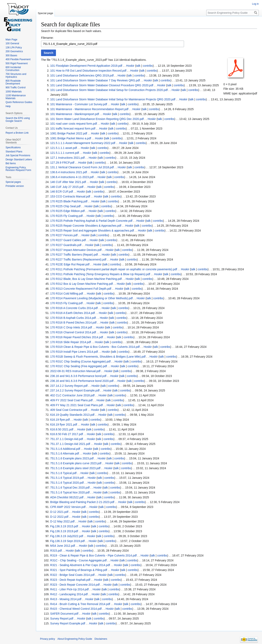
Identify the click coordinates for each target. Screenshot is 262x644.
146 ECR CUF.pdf (62, 192)
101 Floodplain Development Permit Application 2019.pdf (86, 66)
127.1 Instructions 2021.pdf (67, 158)
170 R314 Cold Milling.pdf (67, 294)
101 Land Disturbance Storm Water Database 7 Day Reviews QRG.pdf (95, 80)
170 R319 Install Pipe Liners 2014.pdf (74, 352)
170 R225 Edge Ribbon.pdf (67, 211)
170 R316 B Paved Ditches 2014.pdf (73, 323)
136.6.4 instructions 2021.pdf (69, 172)
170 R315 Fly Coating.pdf (66, 303)
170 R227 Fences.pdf (64, 235)
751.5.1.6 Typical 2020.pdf (67, 483)
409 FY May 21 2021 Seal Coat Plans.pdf (76, 405)
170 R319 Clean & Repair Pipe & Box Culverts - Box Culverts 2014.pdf (95, 347)
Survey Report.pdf (62, 619)
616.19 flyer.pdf (60, 420)
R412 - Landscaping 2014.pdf (69, 594)
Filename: (47, 38)
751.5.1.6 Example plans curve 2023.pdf (76, 463)
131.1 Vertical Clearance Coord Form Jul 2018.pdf (82, 167)
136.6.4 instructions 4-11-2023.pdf (72, 177)
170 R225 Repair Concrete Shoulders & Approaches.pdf (86, 226)
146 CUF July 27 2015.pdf (67, 187)
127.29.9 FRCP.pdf (62, 163)
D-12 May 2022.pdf (62, 521)
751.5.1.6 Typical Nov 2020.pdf (70, 492)
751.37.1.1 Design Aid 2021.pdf (70, 444)
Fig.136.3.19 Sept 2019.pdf (67, 541)
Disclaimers (101, 639)
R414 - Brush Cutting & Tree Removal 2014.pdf (80, 604)
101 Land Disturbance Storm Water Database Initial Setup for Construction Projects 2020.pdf (109, 90)
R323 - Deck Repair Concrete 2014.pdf (75, 585)
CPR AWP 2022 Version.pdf (68, 507)
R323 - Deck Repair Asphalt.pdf (70, 580)
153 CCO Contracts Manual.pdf (70, 196)
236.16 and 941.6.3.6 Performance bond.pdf (78, 376)
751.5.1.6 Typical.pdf (63, 473)
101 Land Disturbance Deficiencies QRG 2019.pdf (82, 75)
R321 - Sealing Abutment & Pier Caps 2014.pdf (80, 565)
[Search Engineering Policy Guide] (232, 13)
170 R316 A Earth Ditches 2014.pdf (73, 313)
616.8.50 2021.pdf (62, 429)
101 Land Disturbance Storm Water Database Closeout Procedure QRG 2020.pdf (102, 85)
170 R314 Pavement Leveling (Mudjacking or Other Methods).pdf (91, 298)
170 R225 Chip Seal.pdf (65, 206)
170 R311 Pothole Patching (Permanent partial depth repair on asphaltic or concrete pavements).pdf (114, 269)
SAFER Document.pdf (64, 614)
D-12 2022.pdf (59, 517)
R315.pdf (56, 551)
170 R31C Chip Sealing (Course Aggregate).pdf (80, 361)
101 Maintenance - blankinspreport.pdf (75, 114)
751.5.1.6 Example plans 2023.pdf (72, 458)
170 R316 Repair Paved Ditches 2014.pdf (77, 337)
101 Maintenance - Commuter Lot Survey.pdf (79, 104)
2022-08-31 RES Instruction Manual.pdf (75, 371)
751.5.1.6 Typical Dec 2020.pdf (70, 488)
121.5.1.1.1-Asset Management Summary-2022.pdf (83, 143)
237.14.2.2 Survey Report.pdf (69, 386)
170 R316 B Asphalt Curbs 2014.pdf (73, 318)
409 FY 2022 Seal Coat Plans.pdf (71, 400)
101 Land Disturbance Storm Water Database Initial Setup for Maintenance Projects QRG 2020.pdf (113, 99)
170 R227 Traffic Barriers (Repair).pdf (74, 255)
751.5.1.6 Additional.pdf (65, 449)
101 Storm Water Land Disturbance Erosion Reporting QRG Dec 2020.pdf (97, 119)
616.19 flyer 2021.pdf (64, 425)
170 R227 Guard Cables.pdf (68, 240)
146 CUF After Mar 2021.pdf (68, 182)
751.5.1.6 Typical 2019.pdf (67, 478)
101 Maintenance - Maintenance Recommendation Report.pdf (89, 109)
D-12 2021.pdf (59, 512)
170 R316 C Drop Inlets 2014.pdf (71, 327)
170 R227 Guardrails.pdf (66, 245)
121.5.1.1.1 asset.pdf (64, 148)
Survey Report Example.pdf (68, 623)
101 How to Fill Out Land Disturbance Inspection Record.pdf (88, 71)
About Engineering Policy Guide (75, 639)
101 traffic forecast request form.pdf (73, 129)
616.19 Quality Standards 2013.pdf (72, 415)
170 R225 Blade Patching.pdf (69, 201)
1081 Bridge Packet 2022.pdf (69, 133)
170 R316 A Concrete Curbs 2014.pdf (74, 308)
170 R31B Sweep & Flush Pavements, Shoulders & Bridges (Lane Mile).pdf (98, 357)
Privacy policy (47, 639)
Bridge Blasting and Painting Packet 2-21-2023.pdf (82, 502)
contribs (148, 66)
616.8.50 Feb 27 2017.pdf (67, 434)
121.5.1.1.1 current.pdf (65, 153)
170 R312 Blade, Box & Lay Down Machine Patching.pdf (86, 279)
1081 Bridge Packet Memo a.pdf (71, 138)
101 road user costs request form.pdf (74, 124)
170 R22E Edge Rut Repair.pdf (70, 264)
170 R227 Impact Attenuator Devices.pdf (76, 250)
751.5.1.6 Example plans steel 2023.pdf (75, 468)
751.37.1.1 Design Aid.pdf (67, 439)
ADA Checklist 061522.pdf (67, 497)
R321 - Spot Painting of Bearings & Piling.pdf (79, 570)
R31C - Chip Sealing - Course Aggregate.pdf (78, 560)
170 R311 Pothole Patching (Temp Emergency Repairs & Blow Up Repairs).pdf (100, 274)
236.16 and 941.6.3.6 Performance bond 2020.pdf (82, 381)
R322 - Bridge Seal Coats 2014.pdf (72, 575)
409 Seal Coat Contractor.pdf (69, 410)
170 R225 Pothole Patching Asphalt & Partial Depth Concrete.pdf (91, 221)
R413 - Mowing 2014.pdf (66, 599)
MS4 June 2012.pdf (63, 546)
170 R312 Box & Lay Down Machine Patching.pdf (82, 284)
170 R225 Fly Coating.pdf (66, 216)
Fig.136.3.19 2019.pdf (64, 531)
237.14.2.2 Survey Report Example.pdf (75, 390)
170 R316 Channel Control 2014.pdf (73, 332)
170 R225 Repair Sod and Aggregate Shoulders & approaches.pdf (92, 231)
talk (138, 66)
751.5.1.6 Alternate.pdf (65, 453)
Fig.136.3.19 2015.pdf (64, 526)
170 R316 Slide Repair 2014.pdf (71, 342)
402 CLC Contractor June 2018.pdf (72, 395)
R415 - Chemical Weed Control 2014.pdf (76, 609)
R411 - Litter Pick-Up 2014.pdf (69, 589)
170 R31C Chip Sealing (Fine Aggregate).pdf (79, 366)
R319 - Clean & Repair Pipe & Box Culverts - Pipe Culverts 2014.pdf (93, 555)
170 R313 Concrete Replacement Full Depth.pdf (81, 289)
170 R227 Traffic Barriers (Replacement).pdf (78, 259)
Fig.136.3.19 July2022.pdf (67, 536)
